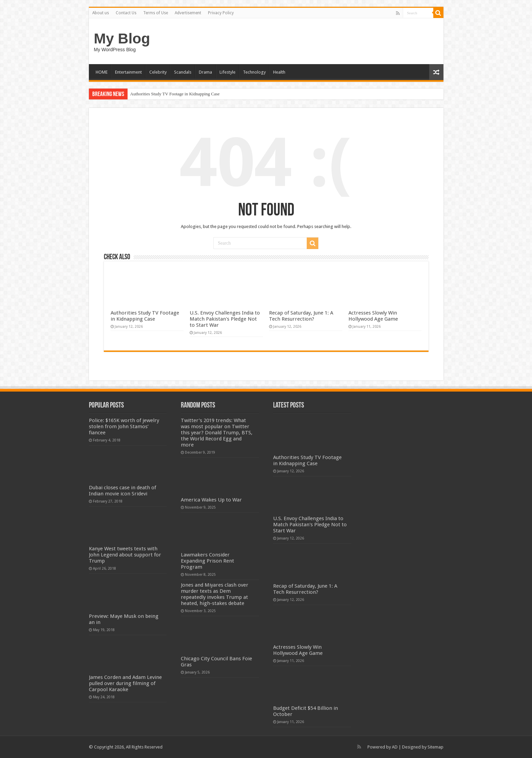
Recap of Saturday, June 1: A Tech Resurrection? (301, 316)
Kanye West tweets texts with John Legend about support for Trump (125, 555)
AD (395, 747)
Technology (254, 72)
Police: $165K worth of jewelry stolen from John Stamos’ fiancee (124, 427)
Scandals (183, 72)
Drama (205, 72)
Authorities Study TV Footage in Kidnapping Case (175, 94)
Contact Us (126, 13)
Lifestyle (227, 72)
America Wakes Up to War (211, 500)
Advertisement (188, 13)
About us (101, 13)
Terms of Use (156, 13)
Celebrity (158, 72)
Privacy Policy (221, 13)
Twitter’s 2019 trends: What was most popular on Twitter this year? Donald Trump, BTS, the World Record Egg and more (217, 433)
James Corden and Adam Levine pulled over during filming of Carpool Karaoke (125, 683)
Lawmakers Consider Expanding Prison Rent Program (207, 561)
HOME (102, 72)
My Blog (122, 38)
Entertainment (128, 72)
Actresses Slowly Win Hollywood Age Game (373, 316)
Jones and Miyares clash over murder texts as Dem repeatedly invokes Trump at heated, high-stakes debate (215, 594)
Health (279, 72)
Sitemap (435, 747)
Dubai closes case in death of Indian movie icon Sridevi (122, 491)
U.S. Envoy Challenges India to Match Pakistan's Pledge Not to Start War (225, 319)
